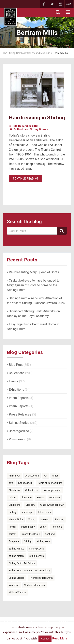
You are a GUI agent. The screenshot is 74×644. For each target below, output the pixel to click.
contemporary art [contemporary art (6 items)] (52, 490)
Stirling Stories (39, 129)
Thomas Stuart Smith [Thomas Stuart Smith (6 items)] (41, 578)
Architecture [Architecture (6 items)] (32, 476)
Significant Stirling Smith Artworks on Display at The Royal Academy (33, 314)
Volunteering (17, 439)
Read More (60, 638)
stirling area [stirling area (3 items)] (43, 541)
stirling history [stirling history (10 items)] (16, 556)
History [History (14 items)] (13, 512)
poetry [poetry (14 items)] (43, 527)
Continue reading (26, 179)
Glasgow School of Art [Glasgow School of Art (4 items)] (52, 505)
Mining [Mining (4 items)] (32, 520)
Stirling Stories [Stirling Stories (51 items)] (17, 578)
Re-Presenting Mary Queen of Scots (33, 272)
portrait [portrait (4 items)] (13, 534)
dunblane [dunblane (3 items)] (27, 498)
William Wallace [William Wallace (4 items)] (17, 593)
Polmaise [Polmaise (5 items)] (57, 527)
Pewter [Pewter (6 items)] (12, 527)
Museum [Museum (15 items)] (45, 520)
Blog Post (15, 365)
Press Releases (19, 414)
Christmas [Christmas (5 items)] (14, 490)
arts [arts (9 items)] (11, 483)
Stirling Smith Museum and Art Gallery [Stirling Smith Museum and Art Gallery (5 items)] (29, 571)
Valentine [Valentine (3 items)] (14, 585)
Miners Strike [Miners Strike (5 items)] (16, 520)
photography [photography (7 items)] (28, 527)
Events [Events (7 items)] (40, 498)
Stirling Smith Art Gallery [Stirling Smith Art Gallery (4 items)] (22, 563)
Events (13, 381)
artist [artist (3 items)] (55, 476)
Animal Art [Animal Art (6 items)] (14, 476)
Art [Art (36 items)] (46, 476)
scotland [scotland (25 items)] (50, 534)
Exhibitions (15, 390)
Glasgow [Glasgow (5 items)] (30, 505)
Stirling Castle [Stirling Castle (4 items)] (37, 549)
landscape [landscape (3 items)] (27, 512)
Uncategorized (18, 431)
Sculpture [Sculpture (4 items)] (14, 541)
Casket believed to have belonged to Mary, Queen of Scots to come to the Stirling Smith (33, 285)
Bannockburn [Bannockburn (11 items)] (25, 483)
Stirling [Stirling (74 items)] (28, 541)
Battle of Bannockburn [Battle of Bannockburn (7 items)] (50, 483)
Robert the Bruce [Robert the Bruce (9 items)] (31, 534)
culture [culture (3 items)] (13, 498)
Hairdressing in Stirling (37, 118)
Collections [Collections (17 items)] (31, 490)
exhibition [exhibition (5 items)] (55, 498)
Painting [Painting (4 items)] (60, 520)
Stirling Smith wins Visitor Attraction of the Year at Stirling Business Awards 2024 (36, 301)
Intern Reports (18, 398)
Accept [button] (45, 639)
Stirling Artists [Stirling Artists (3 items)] (16, 549)
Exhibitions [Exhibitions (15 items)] (15, 505)
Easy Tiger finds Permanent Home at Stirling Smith (33, 327)
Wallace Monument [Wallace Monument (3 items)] (35, 585)
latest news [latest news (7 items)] (44, 512)
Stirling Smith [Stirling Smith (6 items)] (37, 556)
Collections (21, 129)
